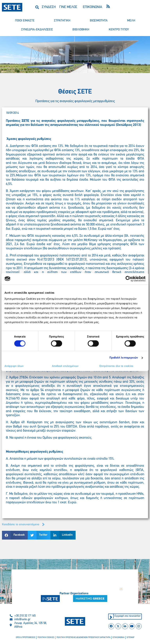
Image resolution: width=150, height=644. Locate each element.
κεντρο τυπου (119, 30)
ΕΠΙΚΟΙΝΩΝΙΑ (92, 7)
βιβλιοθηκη (81, 30)
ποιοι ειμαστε (25, 21)
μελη (131, 21)
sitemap (130, 637)
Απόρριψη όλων (14, 366)
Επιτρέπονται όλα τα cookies (116, 366)
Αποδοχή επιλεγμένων (65, 366)
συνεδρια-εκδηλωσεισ (37, 30)
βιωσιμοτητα (99, 21)
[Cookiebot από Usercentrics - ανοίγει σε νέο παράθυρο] (128, 279)
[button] (37, 7)
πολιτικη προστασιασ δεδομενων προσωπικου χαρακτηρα (83, 637)
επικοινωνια (118, 637)
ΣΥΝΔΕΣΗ (49, 7)
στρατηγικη (62, 21)
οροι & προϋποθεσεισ (26, 637)
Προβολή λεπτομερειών (124, 358)
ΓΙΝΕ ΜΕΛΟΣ (68, 7)
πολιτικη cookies (46, 637)
